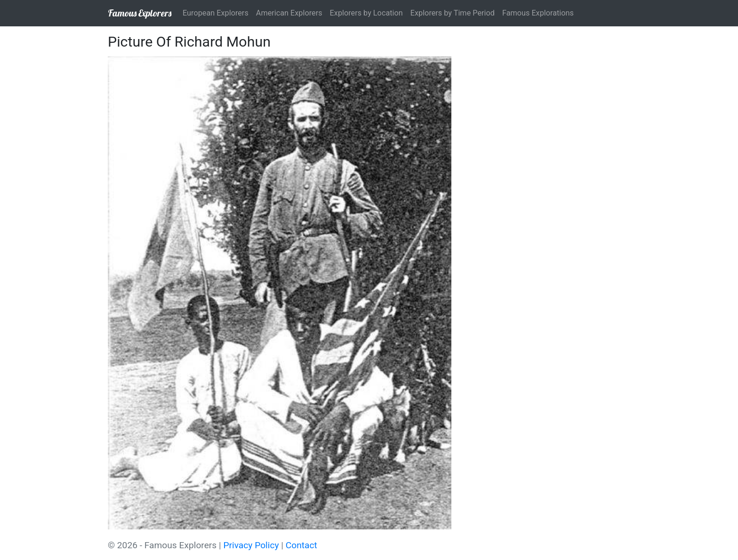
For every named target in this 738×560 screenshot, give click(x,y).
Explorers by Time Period (453, 13)
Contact (301, 545)
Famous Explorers (140, 13)
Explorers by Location (366, 13)
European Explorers (216, 13)
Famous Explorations (538, 13)
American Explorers (289, 13)
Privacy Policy (251, 545)
